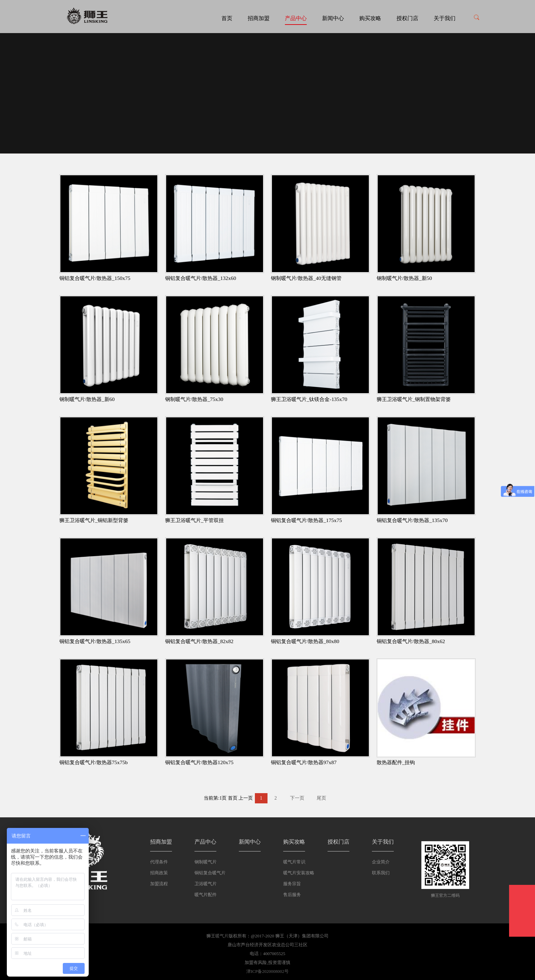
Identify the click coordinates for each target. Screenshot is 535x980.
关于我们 (445, 18)
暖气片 (222, 936)
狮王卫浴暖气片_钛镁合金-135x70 (309, 399)
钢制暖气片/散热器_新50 (404, 278)
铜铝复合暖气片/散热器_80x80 (305, 641)
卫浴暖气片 (206, 884)
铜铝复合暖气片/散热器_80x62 (411, 641)
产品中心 (296, 18)
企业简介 (381, 862)
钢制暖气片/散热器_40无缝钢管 (306, 278)
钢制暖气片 (206, 862)
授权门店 (407, 18)
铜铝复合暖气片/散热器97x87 (304, 762)
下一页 (297, 798)
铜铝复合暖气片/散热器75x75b (94, 762)
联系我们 (381, 873)
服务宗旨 (292, 884)
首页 (227, 18)
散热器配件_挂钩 (396, 762)
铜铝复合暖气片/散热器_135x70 (412, 520)
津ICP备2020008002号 (267, 971)
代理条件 (159, 862)
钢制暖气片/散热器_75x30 (194, 399)
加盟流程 (159, 884)
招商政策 (159, 873)
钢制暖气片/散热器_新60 (87, 399)
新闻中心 (333, 18)
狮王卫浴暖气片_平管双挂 (195, 520)
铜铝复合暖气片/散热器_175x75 (306, 520)
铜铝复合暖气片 (210, 873)
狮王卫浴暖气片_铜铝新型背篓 (94, 520)
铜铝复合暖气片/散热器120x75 (199, 762)
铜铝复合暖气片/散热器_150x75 (95, 278)
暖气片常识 (294, 862)
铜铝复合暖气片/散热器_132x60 (201, 278)
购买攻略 (370, 18)
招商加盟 (259, 18)
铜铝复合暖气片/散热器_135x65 (95, 641)
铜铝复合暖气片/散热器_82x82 (199, 641)
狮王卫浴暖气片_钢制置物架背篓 (414, 399)
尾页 (321, 798)
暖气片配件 (206, 895)
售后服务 (292, 895)
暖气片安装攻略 (299, 873)
